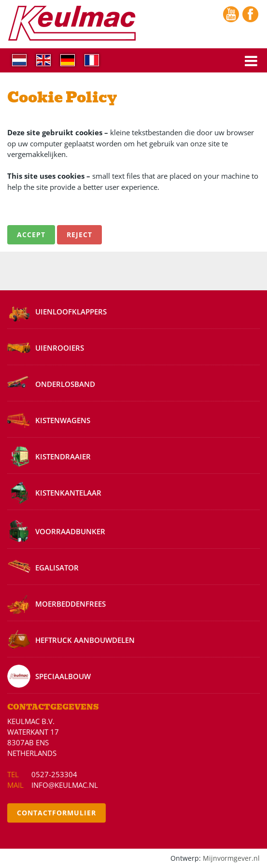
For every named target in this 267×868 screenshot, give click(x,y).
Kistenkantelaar (68, 493)
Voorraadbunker (70, 531)
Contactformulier (56, 813)
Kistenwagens (63, 420)
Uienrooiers (60, 348)
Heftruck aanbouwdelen (85, 640)
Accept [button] (31, 235)
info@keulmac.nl (65, 785)
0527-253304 (54, 774)
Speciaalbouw (63, 676)
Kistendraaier (63, 456)
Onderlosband (65, 384)
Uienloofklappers (71, 312)
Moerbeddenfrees (70, 604)
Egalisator (57, 568)
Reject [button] (79, 235)
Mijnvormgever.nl (231, 858)
